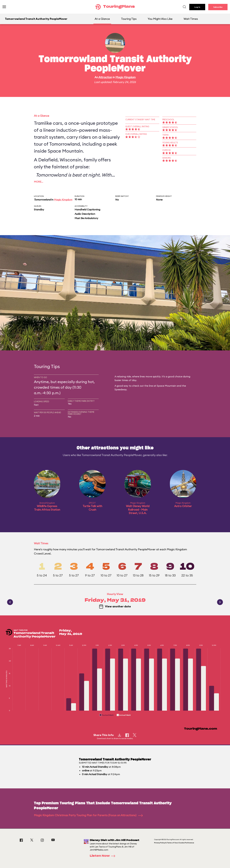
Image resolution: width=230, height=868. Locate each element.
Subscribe (218, 7)
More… (39, 182)
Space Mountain (65, 151)
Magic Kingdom (126, 77)
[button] (106, 715)
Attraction (105, 77)
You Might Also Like (160, 19)
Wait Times (191, 19)
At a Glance (102, 19)
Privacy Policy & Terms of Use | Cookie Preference (174, 843)
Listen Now (103, 856)
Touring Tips (129, 19)
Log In (197, 7)
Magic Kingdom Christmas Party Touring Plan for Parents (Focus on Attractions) (88, 815)
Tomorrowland (42, 200)
